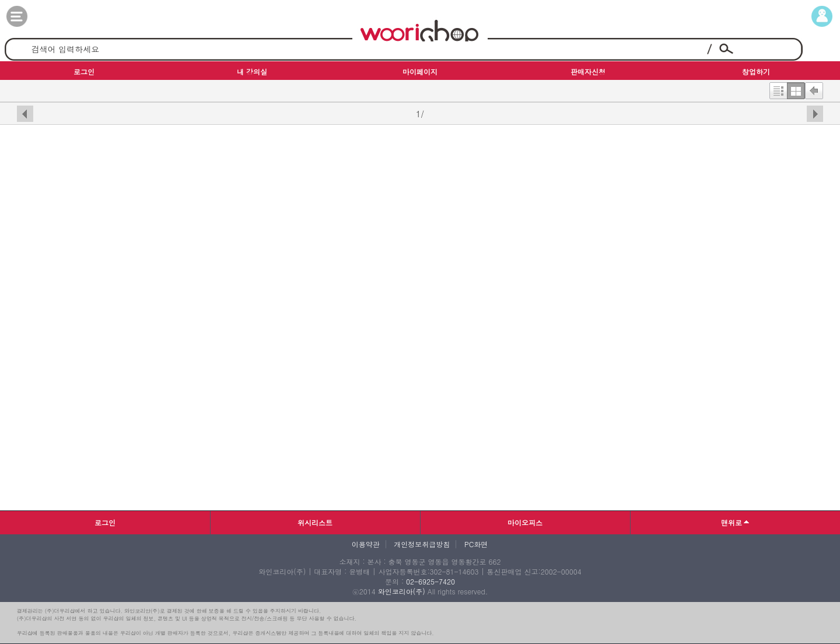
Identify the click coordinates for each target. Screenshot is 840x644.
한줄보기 (778, 88)
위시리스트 (315, 522)
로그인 (105, 522)
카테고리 (29, 16)
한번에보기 (796, 88)
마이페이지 (811, 16)
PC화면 (476, 544)
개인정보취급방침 (422, 544)
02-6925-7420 (430, 581)
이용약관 (366, 544)
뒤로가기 (814, 88)
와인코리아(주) (402, 591)
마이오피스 (525, 522)
